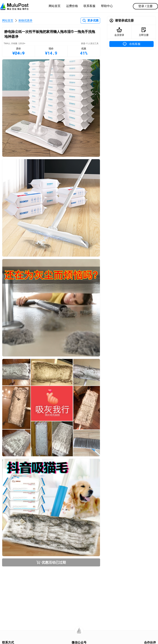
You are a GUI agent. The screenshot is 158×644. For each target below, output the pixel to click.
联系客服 (89, 6)
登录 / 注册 (145, 6)
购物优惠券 (25, 20)
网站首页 (55, 6)
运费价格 (72, 6)
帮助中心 (107, 6)
